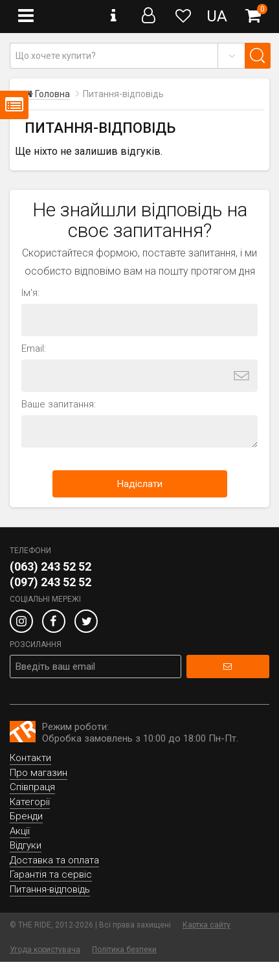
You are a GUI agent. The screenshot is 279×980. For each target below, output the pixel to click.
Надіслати (140, 484)
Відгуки (26, 845)
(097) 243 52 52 (50, 582)
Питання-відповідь (50, 889)
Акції (20, 831)
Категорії (30, 802)
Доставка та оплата (54, 860)
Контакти (30, 758)
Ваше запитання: (59, 404)
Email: (34, 348)
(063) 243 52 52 (50, 566)
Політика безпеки (124, 950)
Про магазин (39, 773)
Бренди (26, 816)
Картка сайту (206, 925)
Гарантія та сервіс (51, 874)
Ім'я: (30, 293)
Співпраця (32, 787)
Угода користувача (45, 950)
